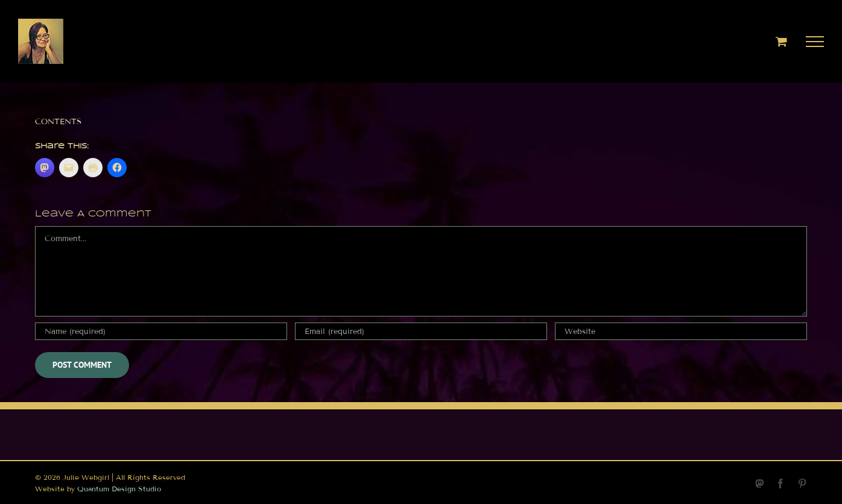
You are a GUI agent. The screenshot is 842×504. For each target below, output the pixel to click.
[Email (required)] (421, 331)
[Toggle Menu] (815, 42)
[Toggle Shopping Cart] (781, 41)
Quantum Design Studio (119, 489)
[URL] (681, 331)
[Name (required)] (161, 331)
